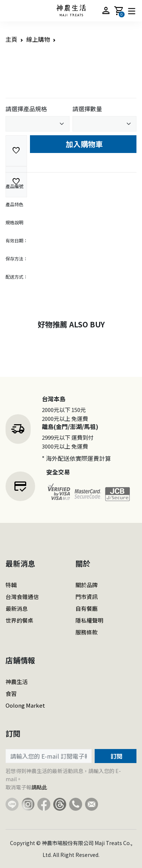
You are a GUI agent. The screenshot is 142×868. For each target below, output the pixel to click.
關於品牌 (87, 585)
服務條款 (87, 632)
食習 (11, 693)
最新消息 (17, 608)
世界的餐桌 (19, 620)
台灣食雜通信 (22, 597)
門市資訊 (87, 597)
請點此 (39, 787)
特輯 (11, 585)
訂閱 (116, 756)
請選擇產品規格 (26, 109)
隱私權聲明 (89, 620)
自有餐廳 (87, 608)
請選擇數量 (87, 109)
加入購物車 (83, 144)
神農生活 (17, 682)
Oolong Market (25, 705)
